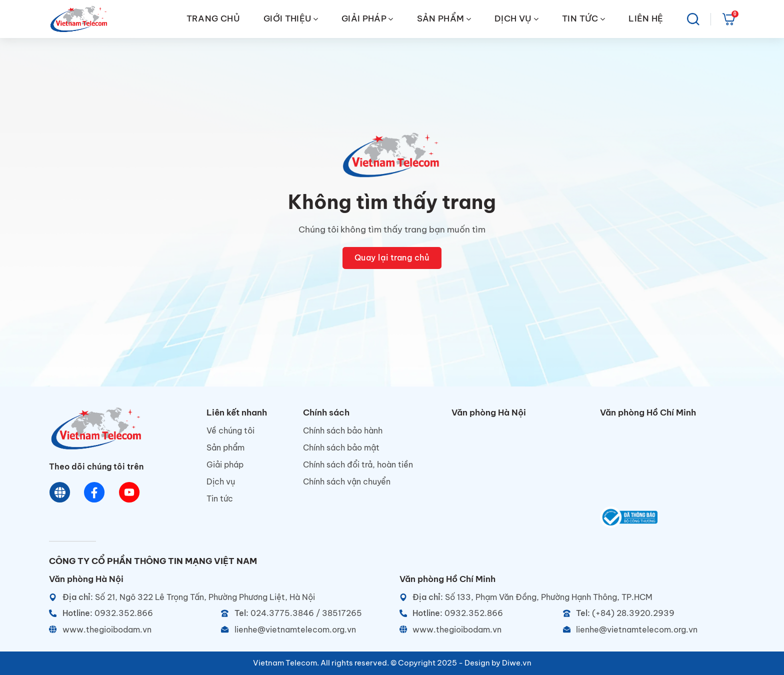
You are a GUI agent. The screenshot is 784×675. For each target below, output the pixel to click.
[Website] (60, 493)
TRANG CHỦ (213, 18)
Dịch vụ (221, 481)
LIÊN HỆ (646, 18)
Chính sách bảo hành (343, 430)
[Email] (303, 629)
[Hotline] (131, 613)
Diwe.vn (517, 663)
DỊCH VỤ (516, 18)
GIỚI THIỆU (291, 18)
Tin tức (220, 498)
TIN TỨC (583, 18)
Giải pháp (225, 464)
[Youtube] (129, 493)
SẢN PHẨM (444, 18)
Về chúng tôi (230, 430)
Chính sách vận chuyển (347, 481)
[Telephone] (303, 613)
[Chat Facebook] (95, 493)
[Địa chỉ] (217, 597)
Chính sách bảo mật (341, 447)
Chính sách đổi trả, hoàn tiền (358, 464)
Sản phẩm (225, 447)
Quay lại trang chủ (392, 257)
